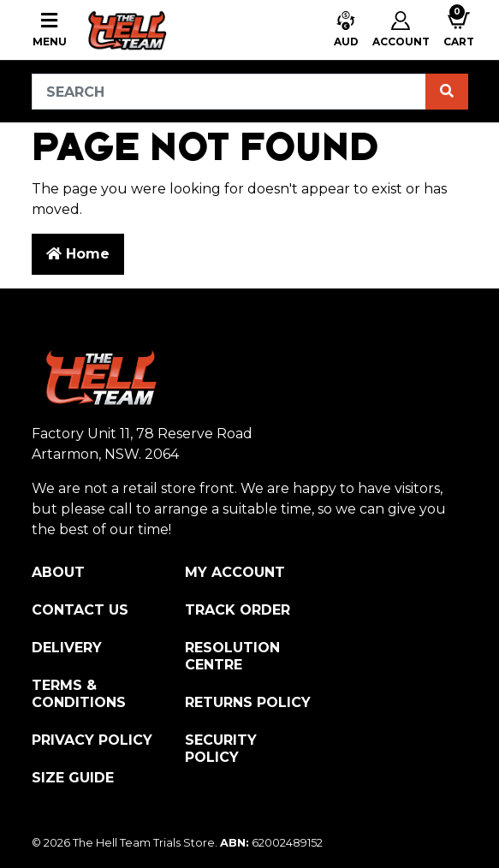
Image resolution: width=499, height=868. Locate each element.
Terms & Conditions (79, 694)
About (58, 572)
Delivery (67, 648)
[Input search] (229, 92)
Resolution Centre (232, 656)
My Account (235, 572)
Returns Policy (248, 702)
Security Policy (221, 749)
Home (78, 254)
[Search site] (447, 92)
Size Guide (73, 778)
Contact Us (80, 610)
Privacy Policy (92, 740)
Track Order (238, 610)
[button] (346, 30)
